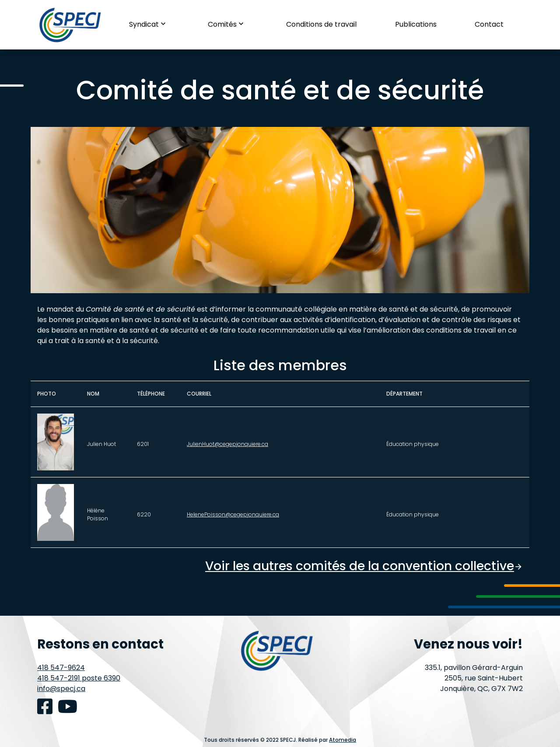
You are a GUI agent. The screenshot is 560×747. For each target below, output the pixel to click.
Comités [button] (228, 24)
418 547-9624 (61, 668)
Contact (489, 24)
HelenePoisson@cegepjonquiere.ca (233, 514)
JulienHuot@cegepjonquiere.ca (227, 444)
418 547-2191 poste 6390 (79, 678)
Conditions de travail (321, 24)
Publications (416, 24)
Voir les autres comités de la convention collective (364, 566)
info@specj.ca (61, 689)
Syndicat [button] (149, 24)
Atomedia (343, 740)
